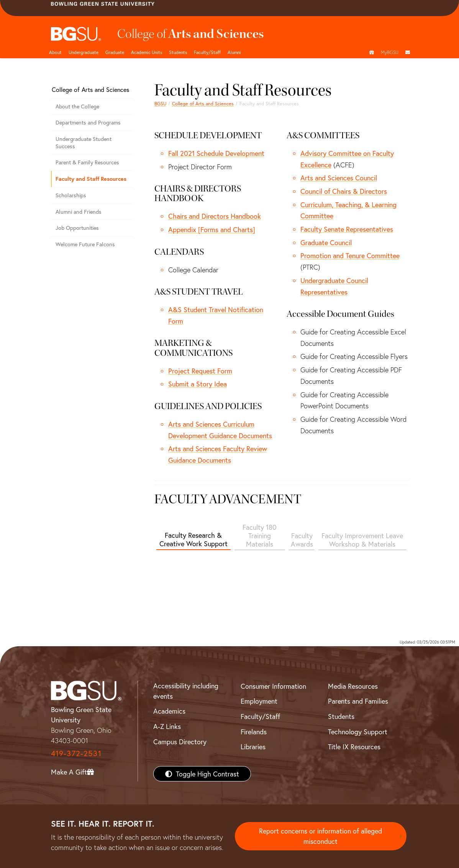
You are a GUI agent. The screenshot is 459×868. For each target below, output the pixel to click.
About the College (77, 106)
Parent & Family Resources (87, 162)
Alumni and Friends (79, 212)
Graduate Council (326, 242)
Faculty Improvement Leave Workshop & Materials (362, 540)
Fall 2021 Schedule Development (216, 153)
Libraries (253, 747)
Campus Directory (180, 742)
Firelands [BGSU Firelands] (254, 732)
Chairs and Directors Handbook (215, 216)
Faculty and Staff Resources (91, 179)
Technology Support (358, 732)
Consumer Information (273, 686)
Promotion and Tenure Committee (350, 255)
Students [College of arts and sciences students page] (178, 52)
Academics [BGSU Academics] (169, 711)
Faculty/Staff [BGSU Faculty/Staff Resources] (260, 716)
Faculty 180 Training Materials (260, 535)
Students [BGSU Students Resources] (341, 716)
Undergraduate (84, 52)
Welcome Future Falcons (85, 244)
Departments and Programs (88, 122)
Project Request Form (200, 371)
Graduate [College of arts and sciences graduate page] (115, 52)
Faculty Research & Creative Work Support (193, 539)
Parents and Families (358, 701)
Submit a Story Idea (198, 384)
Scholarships (71, 195)
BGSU (160, 103)
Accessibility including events (186, 691)
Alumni (234, 52)
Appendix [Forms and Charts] (212, 229)
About (55, 52)
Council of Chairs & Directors (344, 191)
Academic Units (147, 52)
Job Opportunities (77, 228)
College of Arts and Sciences (203, 103)
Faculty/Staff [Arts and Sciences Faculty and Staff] (207, 52)
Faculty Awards (302, 540)
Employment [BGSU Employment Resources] (259, 701)
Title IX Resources (354, 747)
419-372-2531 (76, 753)
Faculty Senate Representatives (347, 229)
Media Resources (353, 686)
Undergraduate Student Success (84, 142)
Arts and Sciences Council (339, 178)
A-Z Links (167, 726)
